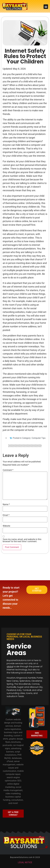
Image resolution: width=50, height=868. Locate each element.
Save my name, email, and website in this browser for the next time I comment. (22, 540)
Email (6, 515)
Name (6, 504)
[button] (46, 7)
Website (6, 526)
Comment (8, 470)
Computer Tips (39, 438)
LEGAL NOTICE (25, 862)
